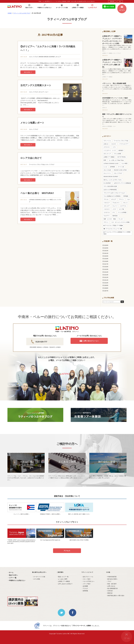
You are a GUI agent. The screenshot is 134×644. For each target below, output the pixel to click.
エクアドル (123, 206)
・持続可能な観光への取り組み (115, 596)
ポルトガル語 (107, 170)
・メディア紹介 (86, 584)
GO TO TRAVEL (122, 157)
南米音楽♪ (115, 216)
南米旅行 (121, 150)
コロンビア (107, 206)
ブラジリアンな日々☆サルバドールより (114, 193)
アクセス (67, 551)
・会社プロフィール (87, 577)
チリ (114, 212)
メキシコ (125, 203)
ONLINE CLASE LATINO (120, 170)
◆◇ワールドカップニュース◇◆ (113, 229)
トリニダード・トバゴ (110, 150)
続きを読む (28, 72)
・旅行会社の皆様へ (112, 579)
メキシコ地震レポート (32, 123)
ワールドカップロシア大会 (37, 164)
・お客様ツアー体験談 (63, 581)
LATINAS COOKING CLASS (37, 200)
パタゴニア (107, 203)
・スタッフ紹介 (86, 579)
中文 (120, 1)
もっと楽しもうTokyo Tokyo (116, 160)
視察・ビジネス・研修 (110, 219)
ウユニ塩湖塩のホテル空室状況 (112, 196)
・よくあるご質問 (62, 579)
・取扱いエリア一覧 (63, 577)
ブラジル (106, 199)
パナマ (114, 209)
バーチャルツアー (124, 144)
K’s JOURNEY (107, 183)
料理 (105, 160)
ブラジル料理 (117, 154)
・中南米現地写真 (111, 577)
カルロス (114, 144)
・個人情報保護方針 (112, 588)
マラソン (106, 222)
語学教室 (113, 167)
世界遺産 (126, 196)
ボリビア (58, 57)
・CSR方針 (109, 591)
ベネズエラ (107, 209)
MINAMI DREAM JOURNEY (47, 57)
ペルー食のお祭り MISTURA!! (37, 193)
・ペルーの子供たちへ (88, 581)
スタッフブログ (34, 57)
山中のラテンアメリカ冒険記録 (122, 183)
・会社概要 (85, 586)
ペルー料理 (49, 200)
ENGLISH (112, 1)
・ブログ (109, 581)
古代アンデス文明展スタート (36, 85)
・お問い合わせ (111, 586)
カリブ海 (121, 209)
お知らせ (106, 144)
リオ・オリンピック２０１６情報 (120, 222)
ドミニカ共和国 (122, 212)
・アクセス (85, 588)
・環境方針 (109, 593)
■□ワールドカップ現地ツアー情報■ (113, 226)
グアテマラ (107, 147)
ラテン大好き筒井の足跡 (110, 186)
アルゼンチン (116, 203)
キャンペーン (107, 173)
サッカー (121, 219)
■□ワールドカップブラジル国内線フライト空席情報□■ (117, 233)
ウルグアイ (107, 216)
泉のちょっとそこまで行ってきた (113, 180)
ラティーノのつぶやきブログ (22, 13)
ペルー (46, 92)
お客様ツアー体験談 (109, 157)
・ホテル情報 (36, 579)
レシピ (105, 167)
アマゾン (121, 199)
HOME (10, 13)
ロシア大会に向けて (31, 158)
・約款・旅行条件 (111, 584)
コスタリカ (107, 212)
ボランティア (107, 154)
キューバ (115, 206)
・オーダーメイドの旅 (39, 577)
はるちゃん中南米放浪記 (110, 190)
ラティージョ (107, 141)
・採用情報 (85, 591)
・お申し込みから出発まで (65, 584)
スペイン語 (121, 167)
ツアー (114, 147)
